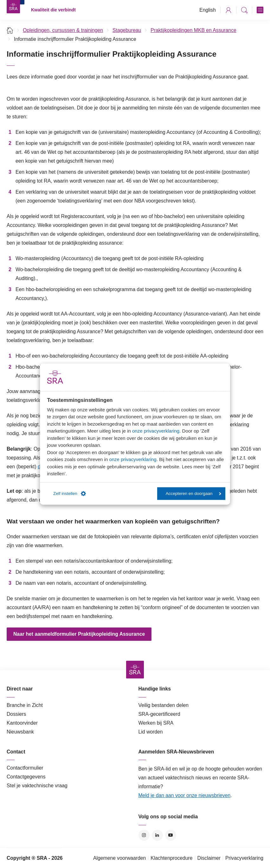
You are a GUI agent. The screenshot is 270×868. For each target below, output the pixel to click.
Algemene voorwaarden (119, 858)
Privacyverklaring (244, 858)
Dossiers (16, 714)
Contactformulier (25, 768)
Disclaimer (209, 858)
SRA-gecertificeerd (159, 714)
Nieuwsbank (20, 732)
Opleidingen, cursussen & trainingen (63, 30)
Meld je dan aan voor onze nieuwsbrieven (185, 795)
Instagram (144, 835)
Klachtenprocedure (171, 858)
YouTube (171, 835)
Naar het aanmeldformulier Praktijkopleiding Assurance (79, 634)
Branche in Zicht (25, 705)
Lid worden (151, 732)
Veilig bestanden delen (164, 705)
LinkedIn (157, 835)
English (208, 10)
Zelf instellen (70, 494)
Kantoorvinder (22, 723)
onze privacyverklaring (156, 431)
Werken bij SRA (156, 723)
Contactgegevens (26, 777)
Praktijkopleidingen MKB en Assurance (193, 30)
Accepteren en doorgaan (193, 493)
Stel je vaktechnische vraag (37, 786)
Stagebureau (127, 30)
